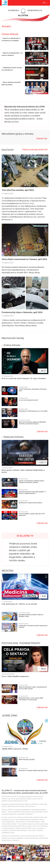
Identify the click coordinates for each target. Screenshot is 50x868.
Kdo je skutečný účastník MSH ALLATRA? (11, 83)
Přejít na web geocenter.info (35, 150)
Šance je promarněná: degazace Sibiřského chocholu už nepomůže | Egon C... (32, 423)
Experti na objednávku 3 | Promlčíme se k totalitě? (11, 39)
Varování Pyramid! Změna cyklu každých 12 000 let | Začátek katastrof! (32, 493)
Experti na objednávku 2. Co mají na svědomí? (12, 54)
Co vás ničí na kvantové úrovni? (28, 400)
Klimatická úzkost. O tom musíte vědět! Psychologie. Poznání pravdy (31, 699)
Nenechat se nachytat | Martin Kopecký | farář (33, 771)
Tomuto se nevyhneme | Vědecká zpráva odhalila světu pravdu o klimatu (31, 482)
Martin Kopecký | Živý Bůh (27, 760)
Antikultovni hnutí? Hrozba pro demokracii (12, 69)
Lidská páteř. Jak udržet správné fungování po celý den (33, 626)
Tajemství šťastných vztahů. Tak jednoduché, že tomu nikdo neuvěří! (33, 688)
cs (44, 3)
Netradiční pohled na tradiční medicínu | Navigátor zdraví (31, 616)
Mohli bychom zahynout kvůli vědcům (30, 503)
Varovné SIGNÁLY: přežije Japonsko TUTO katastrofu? (32, 515)
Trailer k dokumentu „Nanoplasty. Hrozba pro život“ (33, 390)
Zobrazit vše (42, 138)
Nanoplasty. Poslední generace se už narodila (33, 411)
